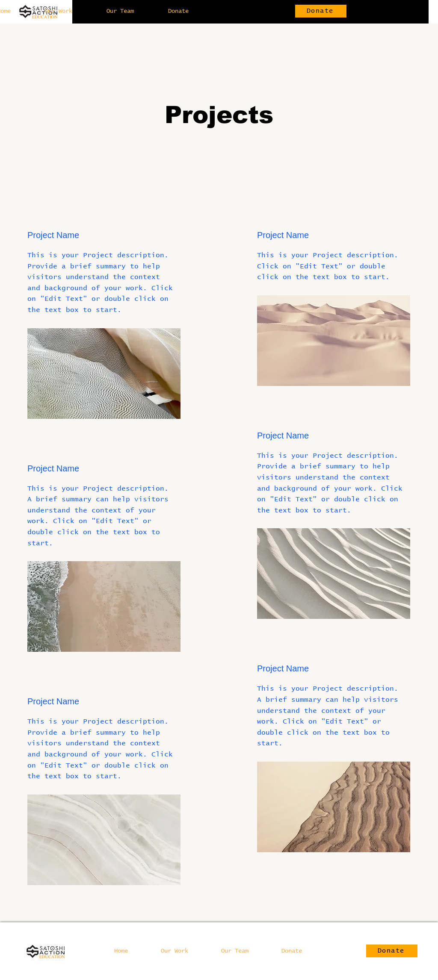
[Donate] (321, 11)
